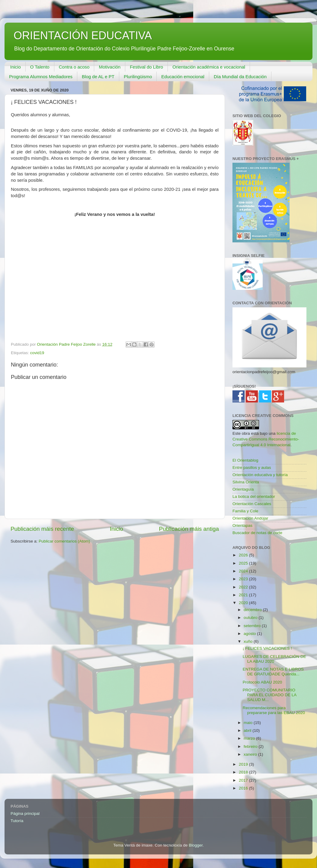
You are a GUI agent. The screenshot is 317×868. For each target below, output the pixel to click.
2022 (244, 587)
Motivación (110, 67)
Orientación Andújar (250, 518)
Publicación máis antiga (189, 529)
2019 (244, 764)
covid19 (37, 353)
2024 (244, 571)
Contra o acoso (74, 67)
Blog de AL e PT (98, 77)
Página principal (25, 814)
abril (248, 730)
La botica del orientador (254, 496)
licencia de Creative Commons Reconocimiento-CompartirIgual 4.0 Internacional (266, 439)
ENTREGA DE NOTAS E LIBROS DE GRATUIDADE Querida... (273, 672)
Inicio (16, 67)
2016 (244, 788)
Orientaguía (243, 489)
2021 (244, 595)
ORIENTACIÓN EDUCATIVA (83, 35)
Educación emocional (183, 77)
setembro (253, 626)
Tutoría (17, 821)
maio (249, 723)
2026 (244, 555)
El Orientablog (245, 460)
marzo (250, 738)
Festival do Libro (146, 67)
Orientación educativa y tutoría (260, 475)
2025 (244, 563)
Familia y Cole (245, 511)
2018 (244, 772)
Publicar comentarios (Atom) (64, 541)
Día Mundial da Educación (240, 77)
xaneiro (251, 754)
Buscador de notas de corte (257, 533)
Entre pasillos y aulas (252, 468)
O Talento (40, 67)
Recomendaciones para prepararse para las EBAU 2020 (274, 710)
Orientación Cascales (252, 504)
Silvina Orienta (246, 482)
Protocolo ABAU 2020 (263, 682)
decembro (253, 610)
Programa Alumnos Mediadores (41, 77)
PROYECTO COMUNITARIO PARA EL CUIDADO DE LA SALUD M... (270, 695)
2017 (244, 780)
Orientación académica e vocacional (209, 67)
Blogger (196, 845)
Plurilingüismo (138, 77)
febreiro (251, 746)
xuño (249, 641)
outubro (251, 618)
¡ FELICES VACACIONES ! (267, 648)
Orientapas (242, 525)
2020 (244, 603)
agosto (250, 634)
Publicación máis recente (42, 529)
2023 (244, 579)
